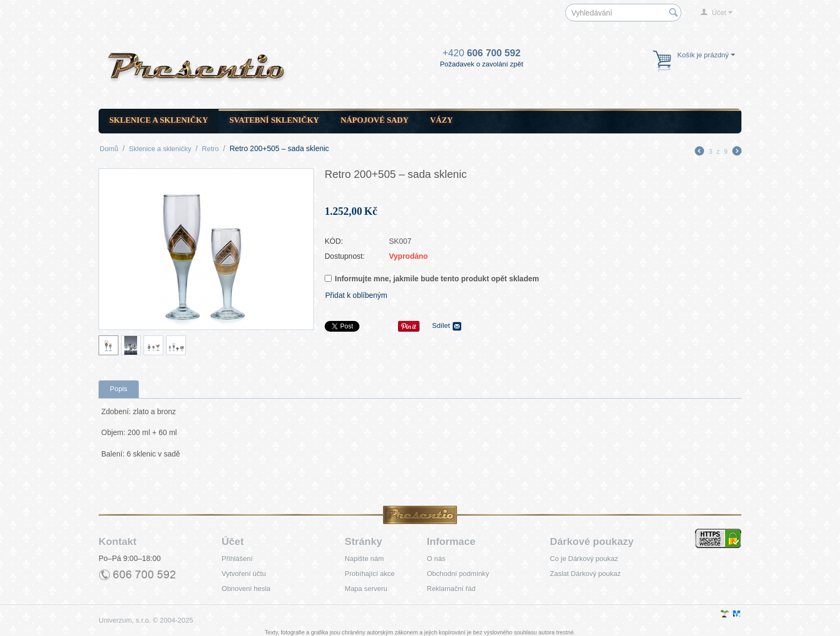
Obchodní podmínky (458, 574)
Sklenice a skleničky (159, 120)
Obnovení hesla (246, 589)
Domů (109, 149)
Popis (119, 389)
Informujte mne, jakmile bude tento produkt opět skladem (432, 279)
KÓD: (334, 241)
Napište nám (365, 559)
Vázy (442, 120)
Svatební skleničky (274, 120)
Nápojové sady (375, 120)
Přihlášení (237, 559)
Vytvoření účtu (244, 574)
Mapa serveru (366, 589)
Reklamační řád (451, 589)
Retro (211, 149)
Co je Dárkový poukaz (584, 559)
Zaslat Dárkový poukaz (586, 574)
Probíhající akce (370, 574)
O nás (436, 559)
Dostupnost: (345, 256)
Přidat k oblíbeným (356, 295)
